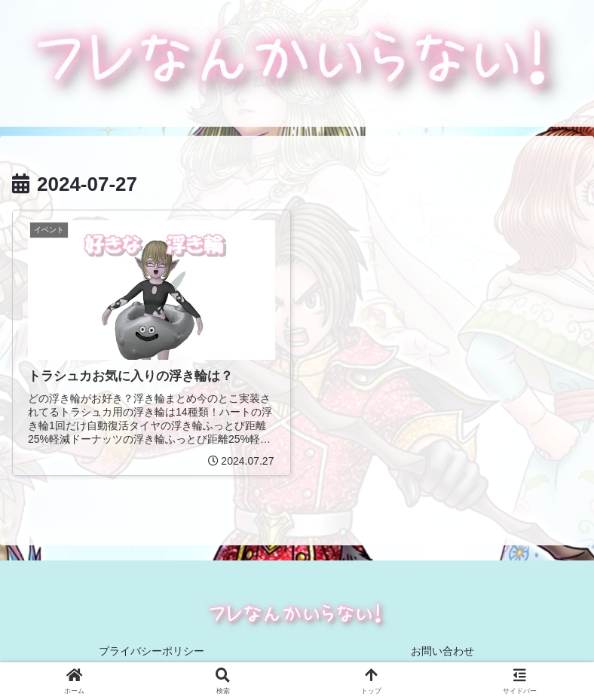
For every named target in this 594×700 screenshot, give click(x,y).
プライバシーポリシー (152, 651)
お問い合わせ (442, 651)
